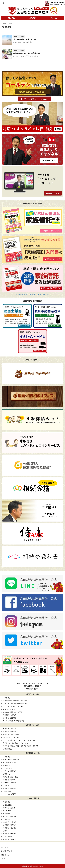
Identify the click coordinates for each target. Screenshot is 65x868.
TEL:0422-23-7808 (57, 2)
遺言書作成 (7, 774)
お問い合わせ (5, 855)
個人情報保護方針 (6, 851)
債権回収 (6, 785)
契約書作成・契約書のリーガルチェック (16, 743)
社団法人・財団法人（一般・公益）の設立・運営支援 (21, 740)
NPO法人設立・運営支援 (11, 737)
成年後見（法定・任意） (11, 777)
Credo (3, 859)
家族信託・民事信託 (10, 709)
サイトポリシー (6, 847)
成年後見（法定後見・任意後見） (14, 706)
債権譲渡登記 (7, 749)
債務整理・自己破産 (10, 715)
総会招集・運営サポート (11, 734)
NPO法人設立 (8, 768)
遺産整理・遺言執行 (10, 780)
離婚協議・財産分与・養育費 (13, 712)
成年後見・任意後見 (10, 822)
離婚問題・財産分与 (10, 788)
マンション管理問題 (10, 794)
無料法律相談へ (32, 689)
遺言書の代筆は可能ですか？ (25, 39)
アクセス (54, 18)
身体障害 (30, 42)
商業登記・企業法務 (10, 732)
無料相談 (32, 18)
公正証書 (28, 56)
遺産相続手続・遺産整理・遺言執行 (15, 701)
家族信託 (11, 18)
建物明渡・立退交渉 (10, 718)
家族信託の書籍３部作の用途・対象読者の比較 (33, 294)
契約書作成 (7, 765)
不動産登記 (7, 698)
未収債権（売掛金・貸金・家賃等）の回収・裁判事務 (21, 746)
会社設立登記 (7, 805)
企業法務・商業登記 (10, 808)
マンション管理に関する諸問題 (13, 721)
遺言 (24, 42)
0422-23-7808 (33, 686)
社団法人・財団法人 (10, 771)
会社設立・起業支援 (10, 729)
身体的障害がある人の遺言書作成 (27, 53)
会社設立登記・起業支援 (11, 760)
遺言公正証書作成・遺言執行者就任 (15, 704)
